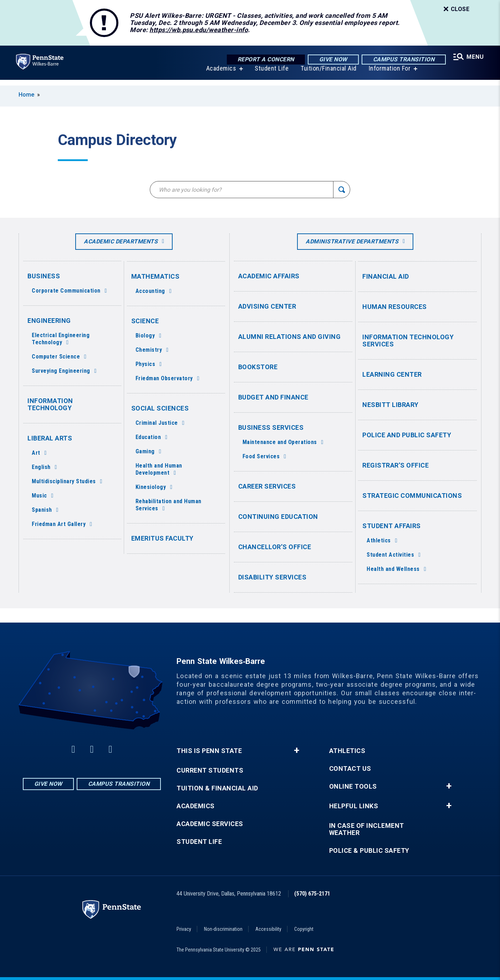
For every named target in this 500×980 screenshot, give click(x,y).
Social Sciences (160, 408)
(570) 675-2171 (312, 894)
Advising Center (267, 306)
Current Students (210, 770)
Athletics (347, 751)
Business (44, 276)
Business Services (271, 427)
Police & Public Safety (369, 851)
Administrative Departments (352, 241)
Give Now (331, 60)
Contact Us (350, 769)
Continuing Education (278, 517)
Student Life (271, 74)
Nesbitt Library (391, 405)
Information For (389, 74)
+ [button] (297, 751)
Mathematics (155, 276)
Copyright (304, 929)
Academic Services (210, 824)
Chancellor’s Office (275, 547)
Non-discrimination (223, 929)
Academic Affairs (269, 276)
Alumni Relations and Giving (290, 337)
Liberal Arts (50, 438)
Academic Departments (121, 241)
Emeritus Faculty (162, 538)
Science (145, 321)
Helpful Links (354, 806)
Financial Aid (386, 276)
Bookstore (258, 367)
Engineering (49, 321)
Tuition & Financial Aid (217, 788)
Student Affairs (392, 526)
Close (456, 9)
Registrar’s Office (396, 465)
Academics (220, 74)
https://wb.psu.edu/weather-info (199, 30)
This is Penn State (209, 751)
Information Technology (50, 404)
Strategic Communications (412, 496)
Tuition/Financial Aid (328, 74)
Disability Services (272, 577)
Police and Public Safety (407, 435)
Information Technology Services (408, 341)
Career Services (267, 486)
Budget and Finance (273, 397)
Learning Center (392, 374)
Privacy (184, 929)
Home (26, 95)
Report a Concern (264, 60)
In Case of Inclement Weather (367, 829)
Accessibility (268, 929)
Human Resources (395, 307)
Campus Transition (402, 60)
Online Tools (353, 786)
